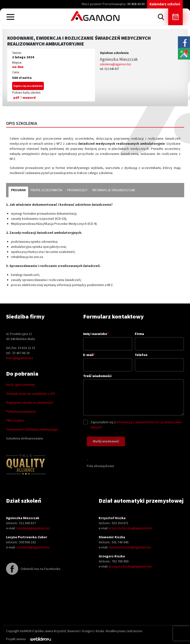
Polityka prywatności (21, 411)
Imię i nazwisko (108, 339)
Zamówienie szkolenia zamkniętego (32, 429)
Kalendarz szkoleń (165, 4)
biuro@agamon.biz (20, 358)
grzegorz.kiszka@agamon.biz (130, 566)
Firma (159, 339)
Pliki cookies (15, 420)
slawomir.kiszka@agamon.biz (130, 547)
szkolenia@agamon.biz (115, 64)
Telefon (159, 360)
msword (29, 98)
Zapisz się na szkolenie (28, 86)
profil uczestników (46, 190)
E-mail (108, 360)
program (18, 190)
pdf (16, 98)
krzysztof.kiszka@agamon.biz (131, 528)
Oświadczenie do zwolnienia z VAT (31, 394)
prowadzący (77, 190)
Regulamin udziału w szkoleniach (30, 402)
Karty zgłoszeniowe (21, 385)
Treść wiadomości (134, 395)
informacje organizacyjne (114, 190)
